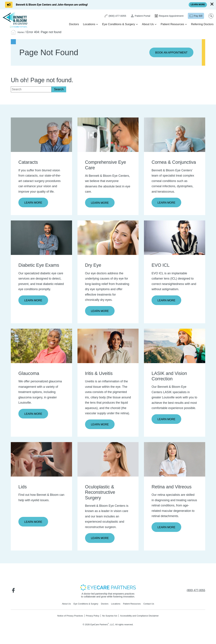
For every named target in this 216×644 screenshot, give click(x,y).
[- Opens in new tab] (108, 589)
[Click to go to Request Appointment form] (167, 16)
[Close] (212, 4)
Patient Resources (172, 25)
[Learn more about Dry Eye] (108, 238)
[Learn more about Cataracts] (41, 135)
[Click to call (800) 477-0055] (111, 16)
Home (22, 32)
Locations (88, 25)
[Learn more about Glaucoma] (41, 347)
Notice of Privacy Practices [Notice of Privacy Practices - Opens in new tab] (66, 618)
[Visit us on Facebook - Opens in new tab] (14, 592)
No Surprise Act (110, 618)
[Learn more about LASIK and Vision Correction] (175, 347)
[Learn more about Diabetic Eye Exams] (41, 238)
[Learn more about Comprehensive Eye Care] (108, 135)
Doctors (73, 25)
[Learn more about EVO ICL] (175, 238)
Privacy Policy (91, 618)
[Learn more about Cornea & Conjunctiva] (175, 135)
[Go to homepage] (16, 20)
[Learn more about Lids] (41, 461)
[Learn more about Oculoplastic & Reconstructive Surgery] (108, 461)
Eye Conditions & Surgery (118, 25)
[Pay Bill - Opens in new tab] (195, 16)
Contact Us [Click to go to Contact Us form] (153, 606)
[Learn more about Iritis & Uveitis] (108, 347)
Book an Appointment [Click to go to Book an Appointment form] (169, 53)
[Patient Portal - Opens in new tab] (137, 16)
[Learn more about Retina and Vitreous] (175, 461)
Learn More (34, 203)
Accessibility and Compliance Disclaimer (143, 618)
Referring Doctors (201, 25)
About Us (147, 25)
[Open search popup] (210, 16)
